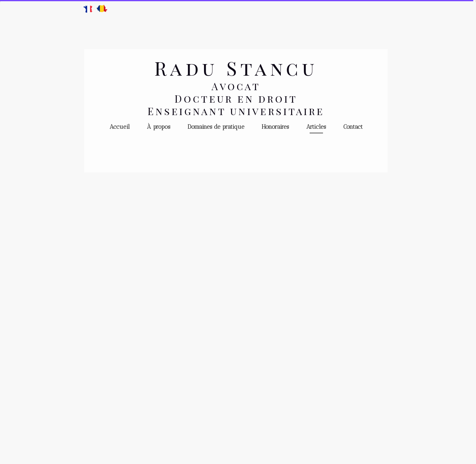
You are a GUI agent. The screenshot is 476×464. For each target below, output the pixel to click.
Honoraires (275, 127)
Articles (316, 127)
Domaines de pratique (216, 127)
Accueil (120, 127)
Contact (353, 127)
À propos (159, 127)
